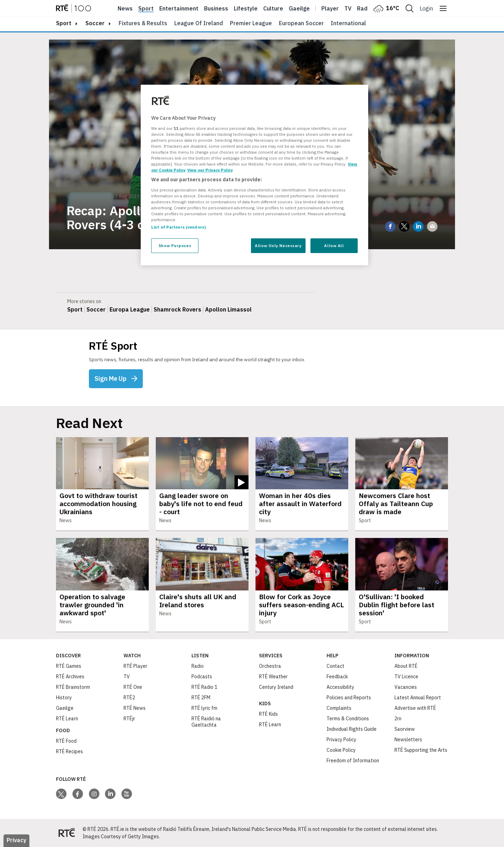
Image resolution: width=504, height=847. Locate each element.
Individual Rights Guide (352, 729)
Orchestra (270, 666)
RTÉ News (135, 708)
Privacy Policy (341, 740)
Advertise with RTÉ (415, 708)
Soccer (95, 23)
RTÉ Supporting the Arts (421, 750)
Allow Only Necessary (278, 246)
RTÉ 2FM (201, 698)
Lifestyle (246, 8)
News (125, 8)
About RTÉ (406, 666)
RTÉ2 (129, 698)
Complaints (339, 708)
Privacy (16, 840)
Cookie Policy (341, 750)
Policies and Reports (349, 698)
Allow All (334, 246)
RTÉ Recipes (69, 751)
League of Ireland (199, 23)
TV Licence (406, 677)
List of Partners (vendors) (178, 227)
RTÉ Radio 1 (204, 687)
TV (127, 677)
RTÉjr (129, 719)
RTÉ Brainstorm (73, 687)
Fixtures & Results (143, 23)
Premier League (251, 23)
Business (216, 8)
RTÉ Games (69, 666)
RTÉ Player (135, 666)
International (348, 23)
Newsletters (408, 740)
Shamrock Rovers (177, 309)
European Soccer (301, 23)
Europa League (130, 309)
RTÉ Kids (268, 714)
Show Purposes (175, 246)
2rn (398, 719)
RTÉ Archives (70, 677)
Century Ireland (276, 687)
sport (64, 23)
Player (330, 8)
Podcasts (202, 677)
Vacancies (406, 687)
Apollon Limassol (228, 309)
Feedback (337, 677)
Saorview (405, 729)
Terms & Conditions (348, 719)
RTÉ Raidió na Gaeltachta (206, 722)
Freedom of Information (353, 761)
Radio (365, 8)
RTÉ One (133, 687)
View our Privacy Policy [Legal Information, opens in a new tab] (210, 170)
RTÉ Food (66, 741)
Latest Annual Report (418, 698)
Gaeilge (299, 8)
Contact (335, 666)
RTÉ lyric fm (204, 708)
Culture (273, 8)
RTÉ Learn (67, 719)
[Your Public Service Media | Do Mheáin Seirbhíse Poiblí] (66, 833)
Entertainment (179, 8)
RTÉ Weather (273, 677)
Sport (146, 8)
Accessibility (340, 687)
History (64, 698)
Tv (348, 8)
